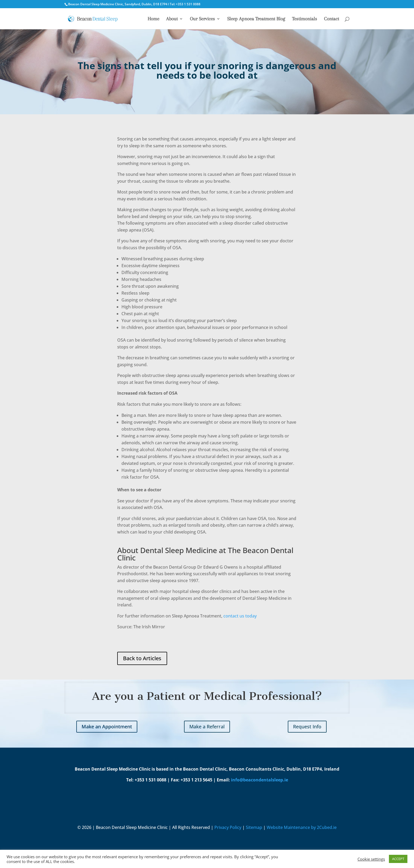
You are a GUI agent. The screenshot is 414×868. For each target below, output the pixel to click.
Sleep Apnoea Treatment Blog (256, 19)
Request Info (307, 727)
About (172, 19)
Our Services (202, 19)
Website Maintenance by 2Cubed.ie (302, 827)
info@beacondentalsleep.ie (260, 780)
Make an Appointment (107, 727)
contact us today (241, 616)
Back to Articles (142, 658)
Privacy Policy (228, 827)
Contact (331, 19)
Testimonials (305, 19)
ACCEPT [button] (398, 859)
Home (153, 19)
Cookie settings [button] (371, 859)
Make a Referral (207, 727)
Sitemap (254, 827)
